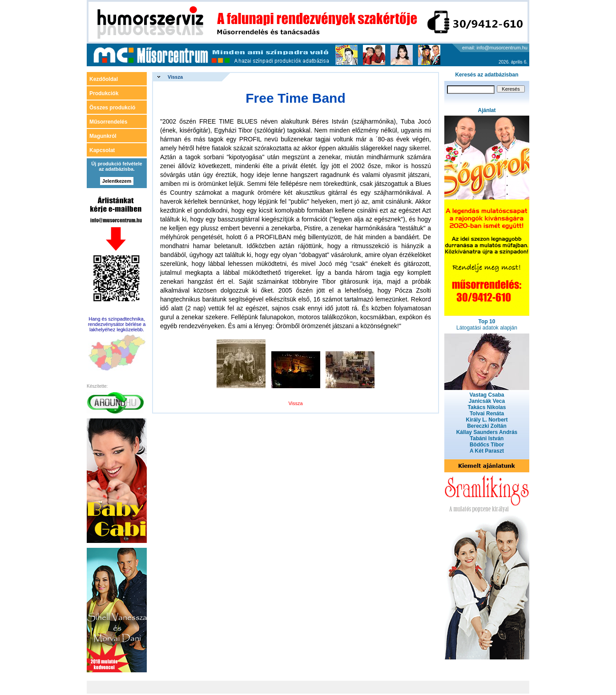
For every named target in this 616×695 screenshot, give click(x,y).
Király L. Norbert (487, 420)
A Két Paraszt (487, 451)
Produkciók (104, 93)
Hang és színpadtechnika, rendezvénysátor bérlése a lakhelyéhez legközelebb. (117, 324)
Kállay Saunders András (487, 432)
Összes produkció (112, 108)
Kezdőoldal (104, 79)
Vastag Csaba (487, 395)
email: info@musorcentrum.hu (495, 48)
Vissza (175, 77)
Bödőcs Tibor (487, 445)
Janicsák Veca (487, 401)
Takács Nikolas (487, 407)
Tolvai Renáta (487, 414)
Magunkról (103, 136)
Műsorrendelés (108, 122)
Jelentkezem (117, 181)
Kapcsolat (102, 150)
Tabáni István (487, 438)
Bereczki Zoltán (487, 426)
